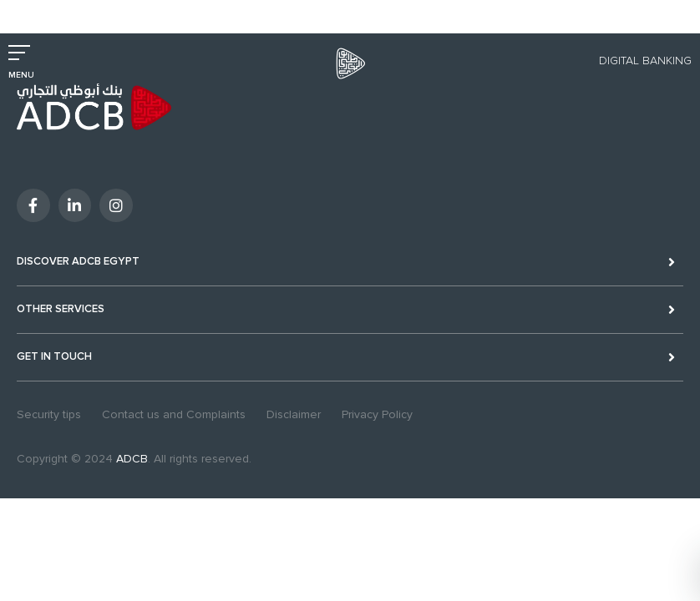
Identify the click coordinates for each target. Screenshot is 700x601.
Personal (30, 11)
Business (87, 11)
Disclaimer (294, 414)
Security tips (49, 414)
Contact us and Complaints (174, 414)
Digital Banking (645, 61)
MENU (21, 75)
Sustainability (220, 11)
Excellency (149, 11)
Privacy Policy (377, 414)
